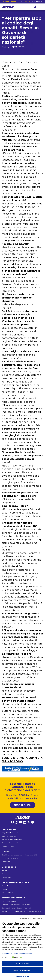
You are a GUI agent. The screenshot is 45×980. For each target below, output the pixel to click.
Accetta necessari (22, 970)
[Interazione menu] (41, 7)
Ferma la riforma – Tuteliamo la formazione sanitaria (21, 911)
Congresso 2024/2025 (10, 858)
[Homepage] (8, 7)
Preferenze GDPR (23, 976)
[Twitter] (29, 822)
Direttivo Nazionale (9, 836)
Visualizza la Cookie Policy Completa (17, 954)
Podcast (5, 889)
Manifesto (6, 870)
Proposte (5, 886)
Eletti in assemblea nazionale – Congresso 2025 (20, 855)
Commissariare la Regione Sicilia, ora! (16, 905)
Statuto (5, 874)
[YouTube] (21, 822)
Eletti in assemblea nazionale (13, 840)
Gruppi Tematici (8, 893)
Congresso (6, 862)
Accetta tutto (23, 964)
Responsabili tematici (10, 843)
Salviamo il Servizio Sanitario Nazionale (17, 908)
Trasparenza (6, 877)
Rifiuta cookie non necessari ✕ (31, 919)
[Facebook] (12, 822)
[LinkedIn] (25, 822)
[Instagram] (16, 822)
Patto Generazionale (10, 901)
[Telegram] (33, 822)
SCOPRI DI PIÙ (22, 805)
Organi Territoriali (8, 846)
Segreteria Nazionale (10, 833)
